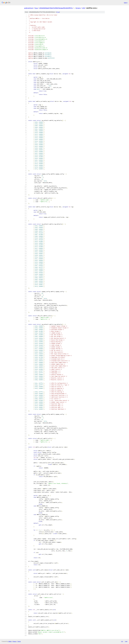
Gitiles (10, 641)
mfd (83, 8)
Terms (19, 641)
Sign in (126, 3)
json (126, 641)
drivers (78, 8)
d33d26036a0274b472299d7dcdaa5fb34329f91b (56, 8)
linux (36, 8)
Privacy (14, 641)
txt (122, 641)
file (58, 12)
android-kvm (29, 8)
